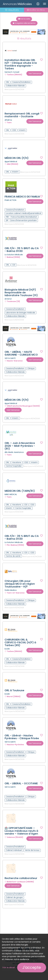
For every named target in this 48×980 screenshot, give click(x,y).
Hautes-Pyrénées (15, 745)
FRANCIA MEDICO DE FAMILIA (22, 197)
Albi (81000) (12, 164)
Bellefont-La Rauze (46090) (20, 882)
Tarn (9, 123)
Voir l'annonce (35, 73)
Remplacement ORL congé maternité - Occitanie (22, 115)
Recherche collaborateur (21, 878)
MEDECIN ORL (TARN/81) (20, 491)
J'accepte (32, 968)
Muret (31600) (14, 697)
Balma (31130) (13, 257)
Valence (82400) (15, 837)
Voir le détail (9, 967)
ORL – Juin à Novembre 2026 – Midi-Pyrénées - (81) (20, 446)
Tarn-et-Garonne (16, 593)
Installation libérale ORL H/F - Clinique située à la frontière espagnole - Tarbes (21, 64)
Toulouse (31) (13, 302)
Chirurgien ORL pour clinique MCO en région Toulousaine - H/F (20, 584)
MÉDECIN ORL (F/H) (17, 158)
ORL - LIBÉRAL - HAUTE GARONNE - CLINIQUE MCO (21, 353)
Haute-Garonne (15, 361)
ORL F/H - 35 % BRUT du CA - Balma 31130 (22, 250)
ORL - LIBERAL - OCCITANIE (21, 783)
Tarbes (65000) (14, 75)
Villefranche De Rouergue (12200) (23, 406)
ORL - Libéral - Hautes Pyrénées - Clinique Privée (22, 737)
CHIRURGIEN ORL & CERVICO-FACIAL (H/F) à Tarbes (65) (20, 642)
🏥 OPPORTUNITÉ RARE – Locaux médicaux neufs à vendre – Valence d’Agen (21, 831)
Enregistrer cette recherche (24, 23)
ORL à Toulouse (14, 690)
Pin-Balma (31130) (15, 545)
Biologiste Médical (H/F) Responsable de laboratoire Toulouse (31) (21, 292)
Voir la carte (24, 19)
